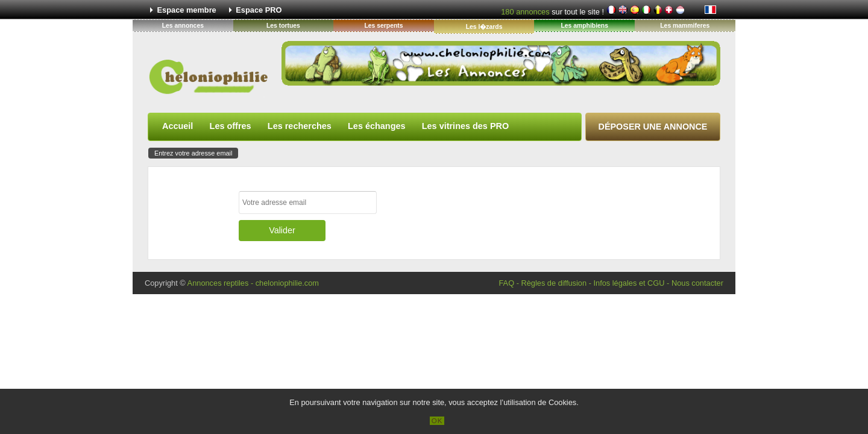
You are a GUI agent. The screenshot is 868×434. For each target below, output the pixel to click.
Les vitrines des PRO (465, 126)
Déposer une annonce (653, 127)
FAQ (506, 283)
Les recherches (300, 126)
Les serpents (383, 26)
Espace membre (187, 10)
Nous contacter (697, 283)
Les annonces (183, 26)
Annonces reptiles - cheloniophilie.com (253, 283)
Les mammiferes (685, 26)
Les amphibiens (584, 26)
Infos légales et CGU (629, 283)
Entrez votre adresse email (193, 153)
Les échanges (377, 126)
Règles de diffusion (554, 283)
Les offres (231, 126)
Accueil (178, 126)
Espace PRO (259, 10)
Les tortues (283, 26)
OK (437, 421)
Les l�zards (484, 27)
